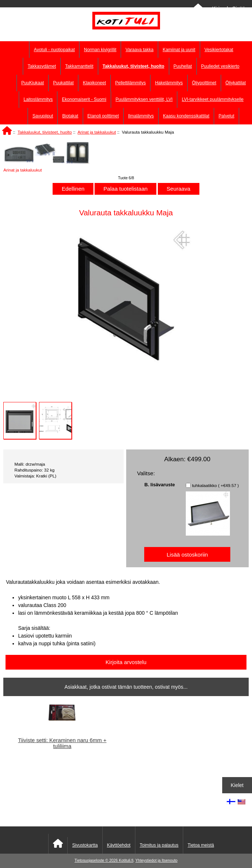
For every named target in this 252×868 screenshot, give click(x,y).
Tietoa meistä (201, 845)
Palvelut (226, 116)
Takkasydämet (42, 66)
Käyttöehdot (119, 845)
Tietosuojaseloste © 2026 (97, 860)
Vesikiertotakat (219, 50)
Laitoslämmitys (38, 99)
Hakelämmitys (169, 83)
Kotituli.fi (126, 860)
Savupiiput (43, 116)
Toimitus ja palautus (159, 845)
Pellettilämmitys (130, 83)
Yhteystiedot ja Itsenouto (156, 860)
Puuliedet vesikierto (220, 66)
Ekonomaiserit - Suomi (84, 99)
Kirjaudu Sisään (230, 8)
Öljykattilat (236, 83)
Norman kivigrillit (100, 50)
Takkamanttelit (79, 66)
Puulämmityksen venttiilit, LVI (144, 99)
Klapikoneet (94, 83)
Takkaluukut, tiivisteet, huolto (45, 132)
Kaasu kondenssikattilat (186, 116)
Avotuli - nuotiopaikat (54, 50)
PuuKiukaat (33, 83)
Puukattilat (63, 83)
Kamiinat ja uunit (179, 50)
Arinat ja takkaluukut (97, 132)
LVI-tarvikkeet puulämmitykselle (213, 99)
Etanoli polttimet (103, 116)
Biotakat (70, 116)
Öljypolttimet (204, 83)
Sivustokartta (85, 845)
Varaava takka (139, 50)
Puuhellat (183, 66)
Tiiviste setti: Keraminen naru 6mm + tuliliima (62, 743)
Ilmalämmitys (141, 116)
